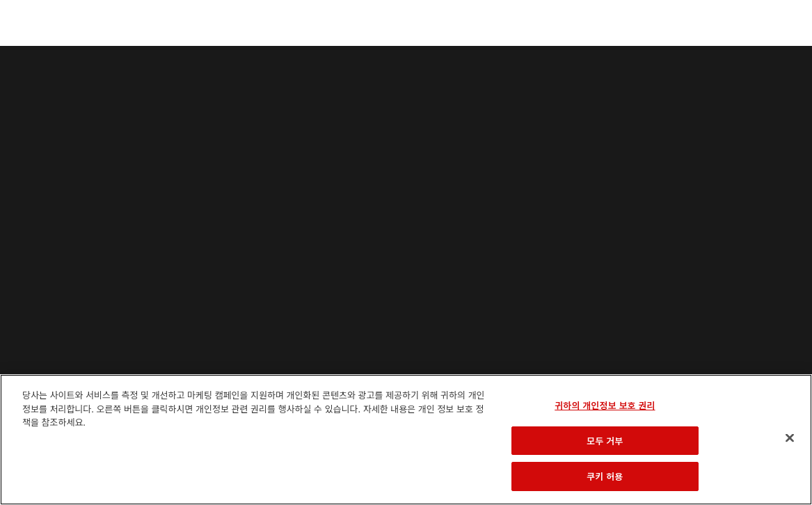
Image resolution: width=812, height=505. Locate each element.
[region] (406, 440)
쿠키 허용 (605, 476)
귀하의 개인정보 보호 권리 (605, 405)
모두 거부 (605, 441)
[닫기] (790, 438)
